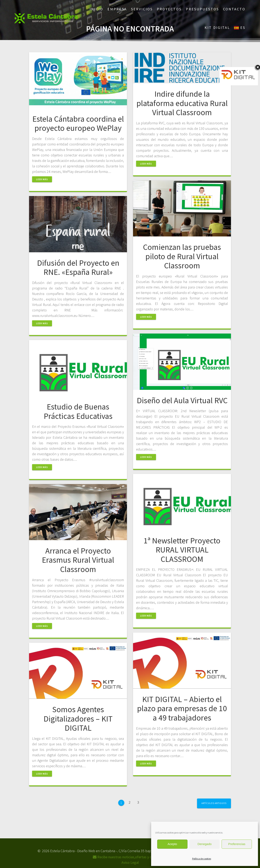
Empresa (117, 9)
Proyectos (169, 9)
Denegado (204, 844)
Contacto (234, 9)
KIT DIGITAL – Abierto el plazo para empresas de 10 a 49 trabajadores (182, 708)
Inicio (96, 9)
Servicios (142, 9)
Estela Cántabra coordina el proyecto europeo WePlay (78, 124)
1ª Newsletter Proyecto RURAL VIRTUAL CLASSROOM (182, 550)
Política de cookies (202, 859)
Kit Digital (217, 28)
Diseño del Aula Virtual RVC (182, 400)
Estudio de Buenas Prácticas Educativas (78, 411)
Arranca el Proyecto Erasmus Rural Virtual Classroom (78, 560)
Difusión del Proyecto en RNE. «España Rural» (78, 268)
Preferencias (237, 844)
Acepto (172, 844)
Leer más (42, 179)
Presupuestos (202, 9)
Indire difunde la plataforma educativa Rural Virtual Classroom (182, 103)
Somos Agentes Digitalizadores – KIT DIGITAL (78, 719)
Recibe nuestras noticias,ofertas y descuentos (130, 857)
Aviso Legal (130, 862)
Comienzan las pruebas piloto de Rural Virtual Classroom (182, 256)
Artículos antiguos (214, 803)
